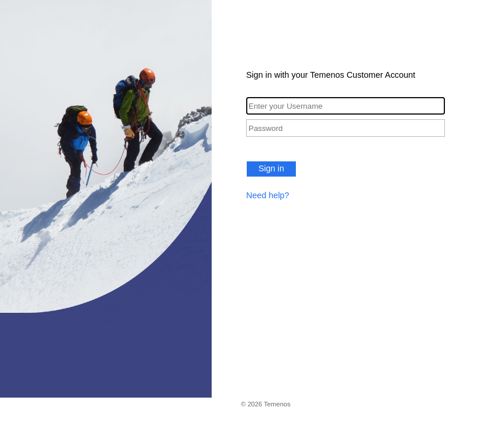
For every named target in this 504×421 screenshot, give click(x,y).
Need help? (268, 195)
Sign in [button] (271, 168)
